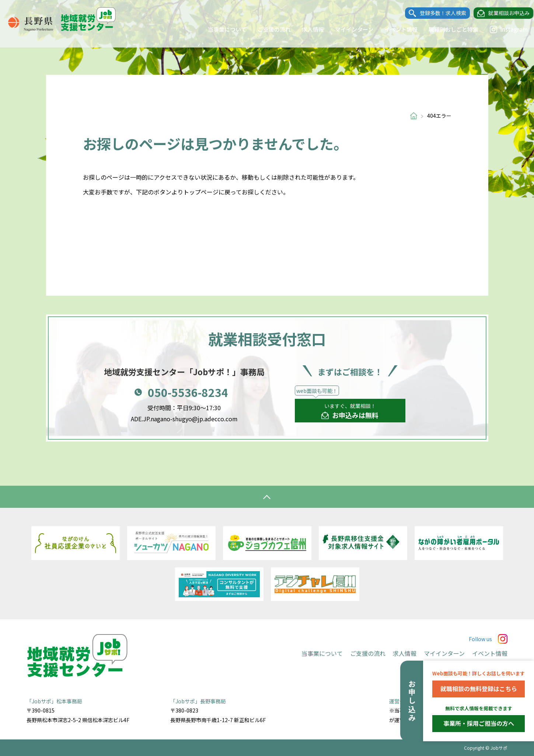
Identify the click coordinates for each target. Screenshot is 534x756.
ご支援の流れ (268, 29)
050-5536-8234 (188, 392)
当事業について (221, 29)
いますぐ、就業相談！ (350, 411)
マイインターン (348, 29)
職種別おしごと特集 (447, 29)
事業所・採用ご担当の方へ (479, 723)
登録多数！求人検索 (436, 13)
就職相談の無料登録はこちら (479, 689)
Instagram (502, 29)
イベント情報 (394, 29)
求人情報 (306, 29)
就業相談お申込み (502, 13)
